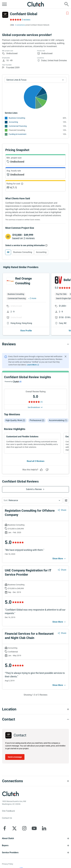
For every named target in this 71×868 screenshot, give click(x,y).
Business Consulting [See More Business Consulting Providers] (17, 118)
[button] (32, 500)
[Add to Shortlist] (67, 13)
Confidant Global (24, 14)
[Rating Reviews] (15, 20)
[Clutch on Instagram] (24, 828)
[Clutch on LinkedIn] (44, 828)
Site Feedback (8, 811)
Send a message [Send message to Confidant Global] (15, 757)
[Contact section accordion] (35, 719)
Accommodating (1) (58, 420)
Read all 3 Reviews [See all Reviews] (36, 461)
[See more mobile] (59, 559)
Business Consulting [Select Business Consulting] (23, 252)
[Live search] (67, 4)
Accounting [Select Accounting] (41, 252)
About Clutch (8, 838)
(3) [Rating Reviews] (41, 402)
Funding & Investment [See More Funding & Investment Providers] (18, 134)
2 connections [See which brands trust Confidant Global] (20, 25)
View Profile (26, 331)
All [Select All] (8, 252)
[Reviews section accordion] (35, 344)
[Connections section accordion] (35, 781)
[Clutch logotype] (10, 794)
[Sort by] (32, 500)
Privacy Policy (8, 864)
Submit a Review (34, 489)
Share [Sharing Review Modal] (64, 510)
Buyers (5, 845)
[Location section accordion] (35, 709)
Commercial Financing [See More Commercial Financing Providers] (18, 126)
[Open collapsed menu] (4, 4)
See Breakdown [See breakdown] (34, 407)
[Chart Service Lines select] (35, 80)
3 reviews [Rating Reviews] (26, 20)
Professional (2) (37, 420)
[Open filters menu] (66, 500)
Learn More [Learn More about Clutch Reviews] (32, 365)
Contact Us (7, 818)
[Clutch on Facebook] (5, 828)
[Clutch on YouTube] (34, 828)
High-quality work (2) (15, 420)
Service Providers (10, 853)
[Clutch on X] (14, 828)
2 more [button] (33, 298)
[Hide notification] (66, 356)
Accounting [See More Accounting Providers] (13, 122)
